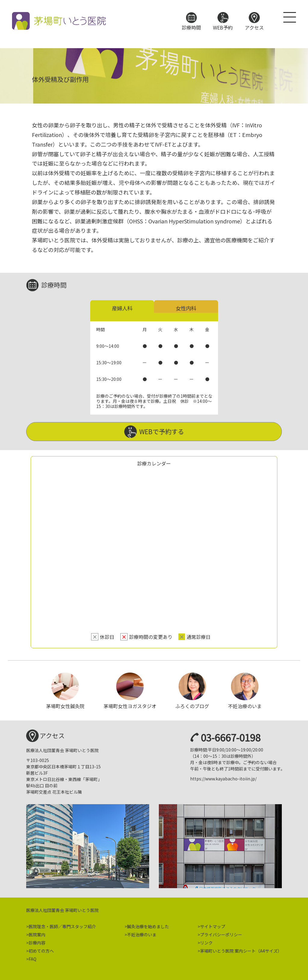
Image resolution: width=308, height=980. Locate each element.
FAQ (32, 957)
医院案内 (37, 933)
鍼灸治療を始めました (148, 925)
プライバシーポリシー (221, 933)
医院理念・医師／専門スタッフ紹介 (62, 925)
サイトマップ (213, 925)
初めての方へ (41, 949)
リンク (206, 941)
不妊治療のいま (142, 933)
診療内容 (37, 941)
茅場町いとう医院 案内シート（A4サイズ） (241, 949)
